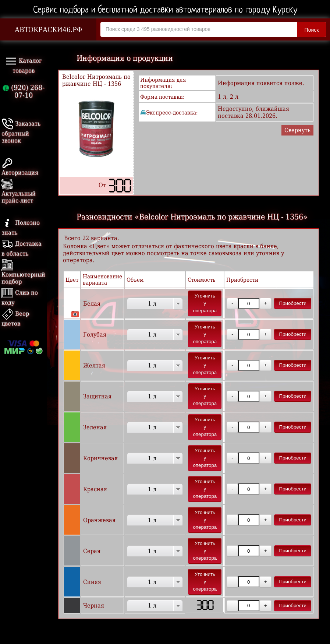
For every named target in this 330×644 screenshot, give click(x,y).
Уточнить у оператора (205, 303)
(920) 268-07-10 (24, 91)
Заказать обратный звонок (21, 132)
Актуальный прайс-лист (19, 192)
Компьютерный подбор (23, 273)
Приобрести (293, 303)
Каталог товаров (24, 65)
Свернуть (297, 130)
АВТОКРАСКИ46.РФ (48, 30)
